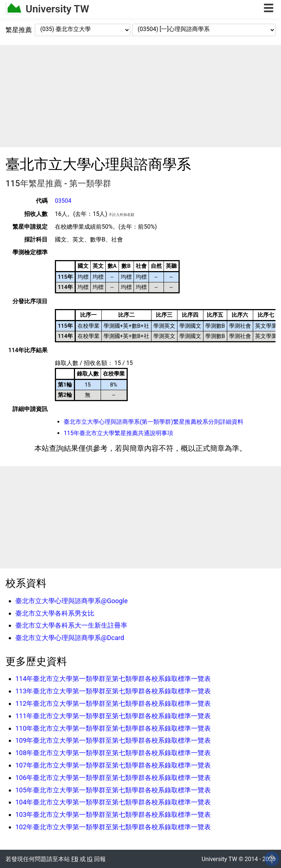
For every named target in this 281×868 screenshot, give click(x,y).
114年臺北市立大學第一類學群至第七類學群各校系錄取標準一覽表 (113, 679)
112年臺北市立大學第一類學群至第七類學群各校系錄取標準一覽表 (113, 703)
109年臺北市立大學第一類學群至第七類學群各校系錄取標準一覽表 (113, 740)
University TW (57, 9)
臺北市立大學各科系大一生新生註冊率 (71, 625)
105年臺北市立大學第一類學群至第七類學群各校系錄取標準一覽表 (113, 790)
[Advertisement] (140, 96)
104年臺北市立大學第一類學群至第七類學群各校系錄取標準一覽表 (113, 802)
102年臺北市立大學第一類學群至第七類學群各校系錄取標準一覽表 (113, 827)
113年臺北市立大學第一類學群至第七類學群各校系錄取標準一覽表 (113, 691)
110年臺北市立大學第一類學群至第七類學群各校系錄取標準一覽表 (113, 728)
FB (75, 859)
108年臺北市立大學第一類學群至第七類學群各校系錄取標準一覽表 (113, 753)
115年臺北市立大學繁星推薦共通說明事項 (118, 433)
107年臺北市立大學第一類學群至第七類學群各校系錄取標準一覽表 (113, 765)
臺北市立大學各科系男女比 (55, 613)
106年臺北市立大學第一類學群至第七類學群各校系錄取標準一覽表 (113, 778)
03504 (63, 201)
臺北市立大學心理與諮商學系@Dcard (70, 638)
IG (90, 859)
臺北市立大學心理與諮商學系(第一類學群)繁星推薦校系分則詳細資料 (153, 422)
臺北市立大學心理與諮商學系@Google (72, 601)
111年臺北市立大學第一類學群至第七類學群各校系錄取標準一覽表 (113, 716)
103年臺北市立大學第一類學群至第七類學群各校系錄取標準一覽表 (113, 814)
